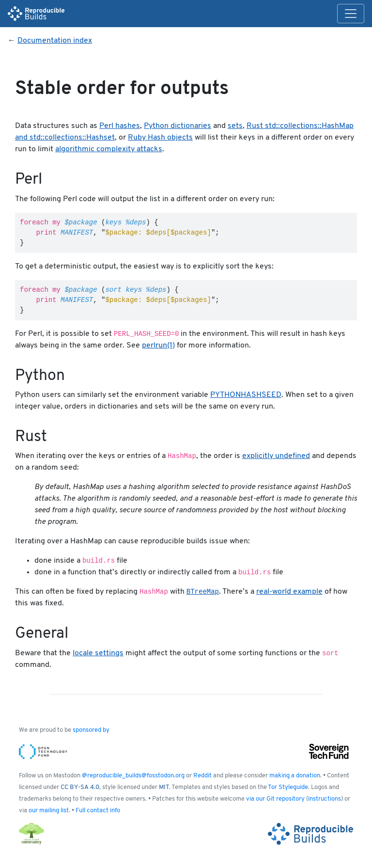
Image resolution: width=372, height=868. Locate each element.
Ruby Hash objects (160, 138)
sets (235, 126)
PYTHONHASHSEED (246, 395)
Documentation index (55, 41)
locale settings (98, 653)
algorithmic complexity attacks (109, 149)
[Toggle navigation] (351, 14)
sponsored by (91, 730)
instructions (325, 799)
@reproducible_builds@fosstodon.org (133, 776)
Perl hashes (120, 126)
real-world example (289, 592)
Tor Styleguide (288, 787)
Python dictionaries (178, 126)
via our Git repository (275, 799)
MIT (164, 787)
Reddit (202, 776)
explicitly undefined (276, 456)
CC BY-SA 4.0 (80, 787)
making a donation (295, 776)
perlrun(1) (158, 346)
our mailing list (49, 811)
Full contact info (98, 811)
